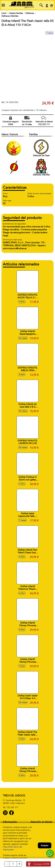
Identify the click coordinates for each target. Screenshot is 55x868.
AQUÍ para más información (13, 848)
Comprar (41, 864)
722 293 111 (12, 807)
